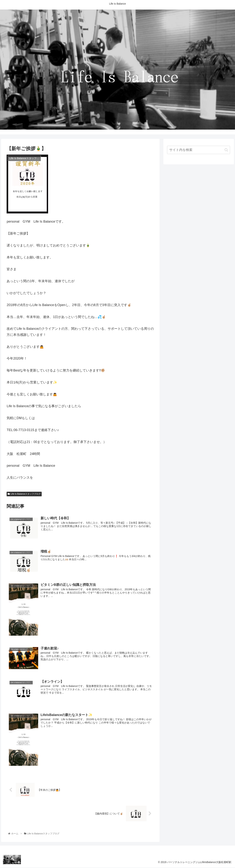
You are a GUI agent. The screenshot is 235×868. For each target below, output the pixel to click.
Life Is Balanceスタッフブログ (24, 494)
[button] (226, 150)
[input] (199, 150)
